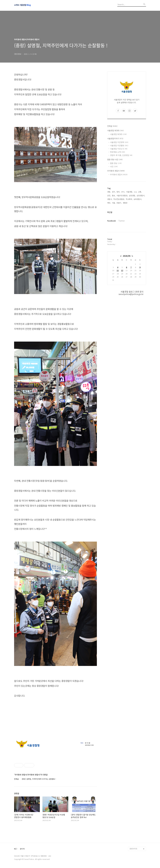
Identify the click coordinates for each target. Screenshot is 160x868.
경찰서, (110, 199)
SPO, (123, 192)
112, (135, 192)
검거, (114, 192)
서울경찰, (129, 192)
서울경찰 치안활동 (119, 145)
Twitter (122, 221)
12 (122, 270)
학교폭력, (129, 199)
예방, (109, 203)
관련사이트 (133, 849)
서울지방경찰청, (122, 196)
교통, (140, 192)
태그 (16, 849)
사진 (114, 166)
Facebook (111, 221)
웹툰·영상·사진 (115, 159)
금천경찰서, (141, 196)
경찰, (109, 192)
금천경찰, (132, 196)
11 (118, 270)
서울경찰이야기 (115, 138)
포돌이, (119, 203)
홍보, (114, 196)
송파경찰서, (138, 199)
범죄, (118, 192)
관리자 (22, 849)
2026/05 (127, 256)
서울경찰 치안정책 (119, 142)
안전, (109, 196)
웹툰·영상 (116, 163)
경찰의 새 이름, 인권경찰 (121, 155)
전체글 (112, 126)
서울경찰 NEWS (116, 130)
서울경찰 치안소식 (119, 149)
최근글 (110, 212)
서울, (114, 203)
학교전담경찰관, (119, 199)
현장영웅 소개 (118, 152)
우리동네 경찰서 (116, 171)
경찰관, (125, 203)
